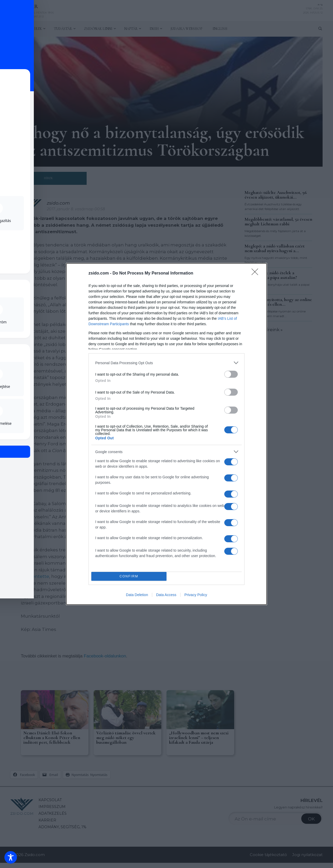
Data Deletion (137, 595)
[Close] (257, 273)
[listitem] (166, 363)
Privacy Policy (196, 595)
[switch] (231, 374)
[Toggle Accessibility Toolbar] (11, 857)
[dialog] (166, 434)
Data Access (166, 595)
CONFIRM (129, 576)
